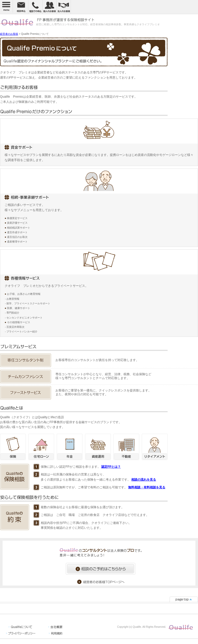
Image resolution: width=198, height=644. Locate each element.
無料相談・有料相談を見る (147, 487)
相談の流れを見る (144, 480)
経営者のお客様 (9, 34)
